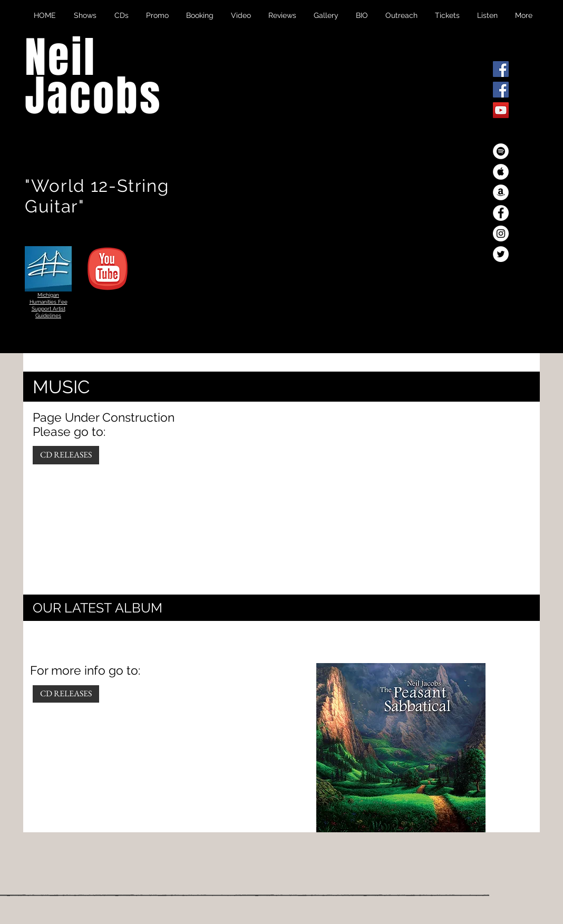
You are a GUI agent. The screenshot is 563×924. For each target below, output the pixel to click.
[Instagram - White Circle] (501, 234)
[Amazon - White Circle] (501, 192)
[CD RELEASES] (66, 455)
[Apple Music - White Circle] (501, 172)
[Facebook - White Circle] (501, 213)
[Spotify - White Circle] (501, 151)
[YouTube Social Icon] (501, 110)
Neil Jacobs (93, 77)
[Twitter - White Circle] (501, 254)
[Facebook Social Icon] (501, 69)
